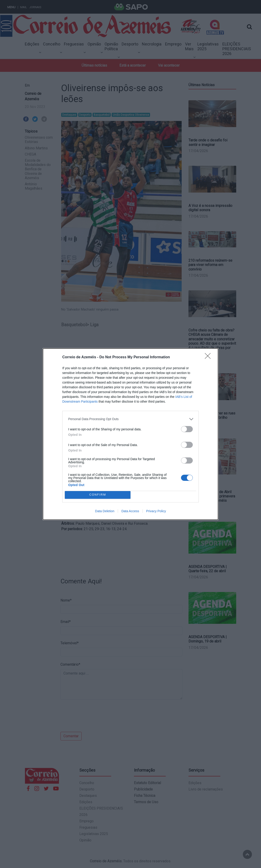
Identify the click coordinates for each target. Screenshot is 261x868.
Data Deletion (105, 511)
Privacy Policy (156, 511)
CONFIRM (98, 495)
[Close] (209, 357)
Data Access (130, 511)
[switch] (187, 429)
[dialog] (130, 434)
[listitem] (130, 419)
